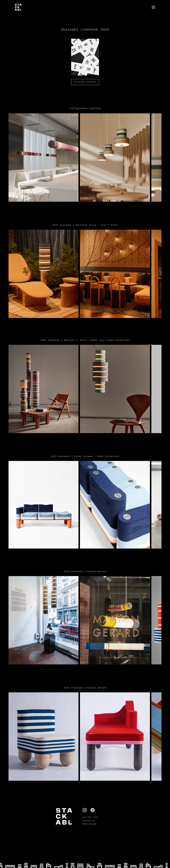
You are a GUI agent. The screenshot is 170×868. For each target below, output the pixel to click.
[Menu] (153, 7)
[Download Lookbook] (85, 82)
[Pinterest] (93, 810)
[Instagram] (85, 810)
